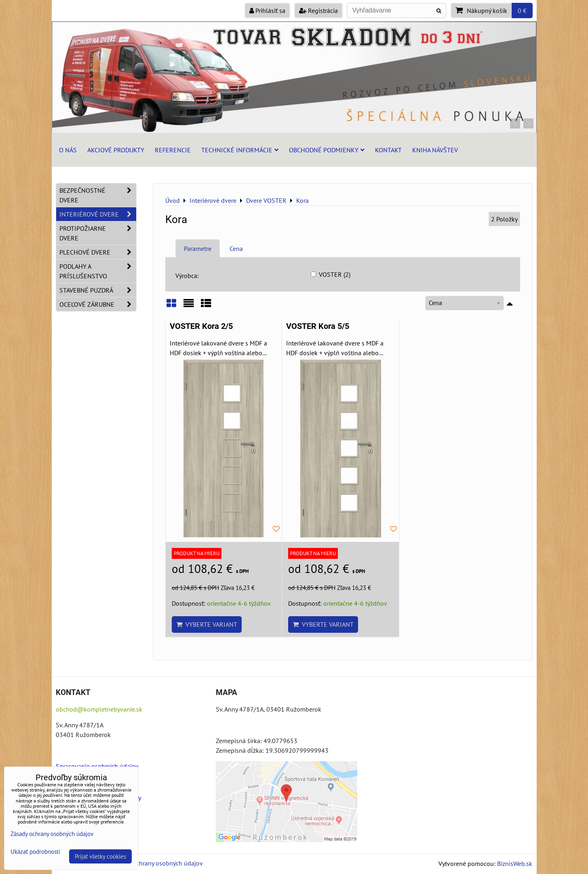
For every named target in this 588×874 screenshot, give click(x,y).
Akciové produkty (116, 150)
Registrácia (318, 11)
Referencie (173, 150)
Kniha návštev (435, 150)
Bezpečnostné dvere (98, 195)
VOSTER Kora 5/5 (318, 326)
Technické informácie (240, 150)
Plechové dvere (98, 252)
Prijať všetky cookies (100, 856)
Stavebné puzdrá (98, 290)
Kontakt (388, 150)
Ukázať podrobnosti (35, 852)
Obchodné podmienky (327, 150)
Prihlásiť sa (267, 11)
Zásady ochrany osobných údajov (157, 863)
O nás (68, 150)
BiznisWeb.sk (515, 863)
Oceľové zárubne (98, 304)
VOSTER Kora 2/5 (201, 326)
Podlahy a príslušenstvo (98, 271)
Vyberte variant (207, 624)
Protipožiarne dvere (98, 233)
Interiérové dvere (98, 214)
